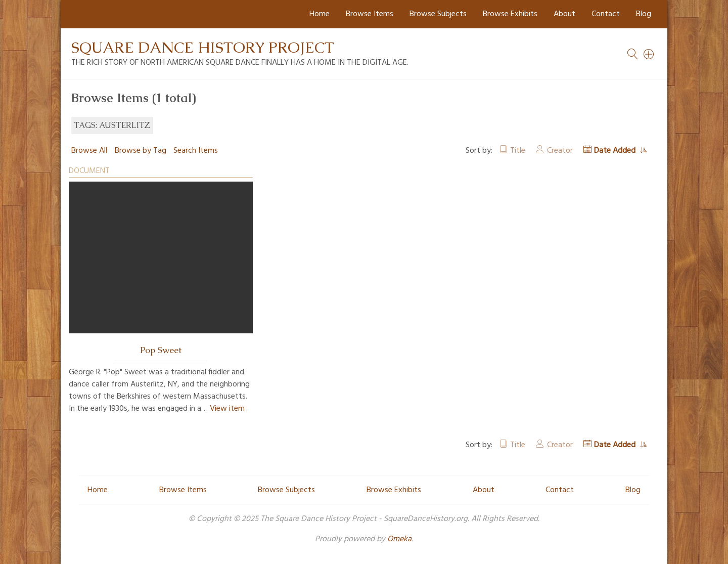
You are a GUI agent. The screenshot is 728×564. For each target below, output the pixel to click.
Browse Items (370, 14)
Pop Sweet (161, 350)
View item (227, 409)
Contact (606, 14)
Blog (644, 14)
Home (320, 14)
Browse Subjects (438, 14)
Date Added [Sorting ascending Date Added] (616, 151)
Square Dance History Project (203, 47)
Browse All (89, 151)
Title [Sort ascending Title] (518, 151)
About (564, 14)
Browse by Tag (141, 151)
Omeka (399, 539)
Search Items (196, 151)
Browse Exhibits (510, 14)
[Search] (649, 54)
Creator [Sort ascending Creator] (560, 151)
